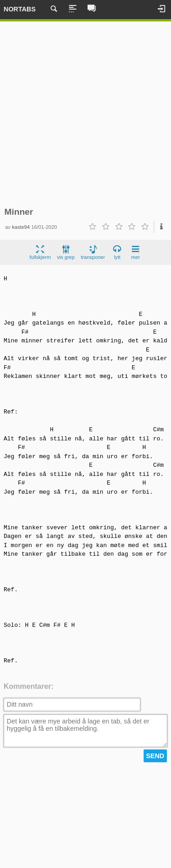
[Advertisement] (85, 114)
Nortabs (20, 9)
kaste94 (21, 227)
